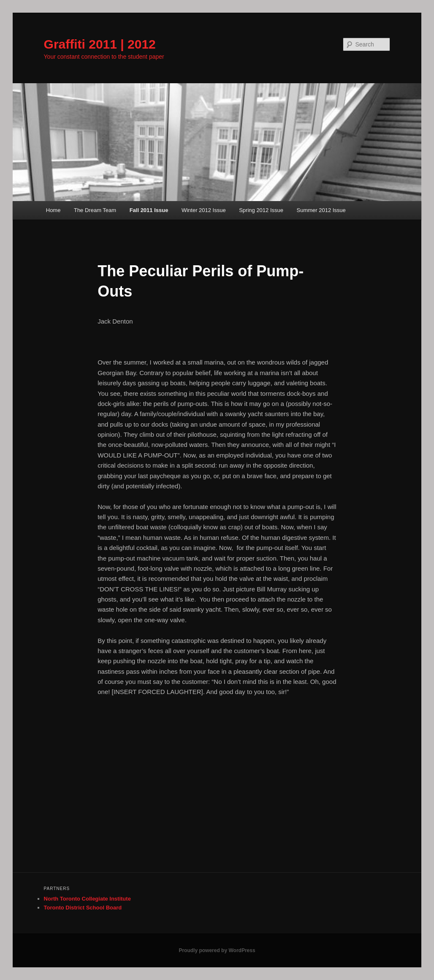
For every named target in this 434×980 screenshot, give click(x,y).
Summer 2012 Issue (321, 210)
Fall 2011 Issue (149, 210)
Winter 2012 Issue (204, 210)
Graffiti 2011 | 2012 (100, 44)
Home (53, 210)
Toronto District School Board (83, 908)
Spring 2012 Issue (261, 210)
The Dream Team (95, 210)
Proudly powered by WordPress (217, 950)
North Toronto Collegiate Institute (87, 899)
